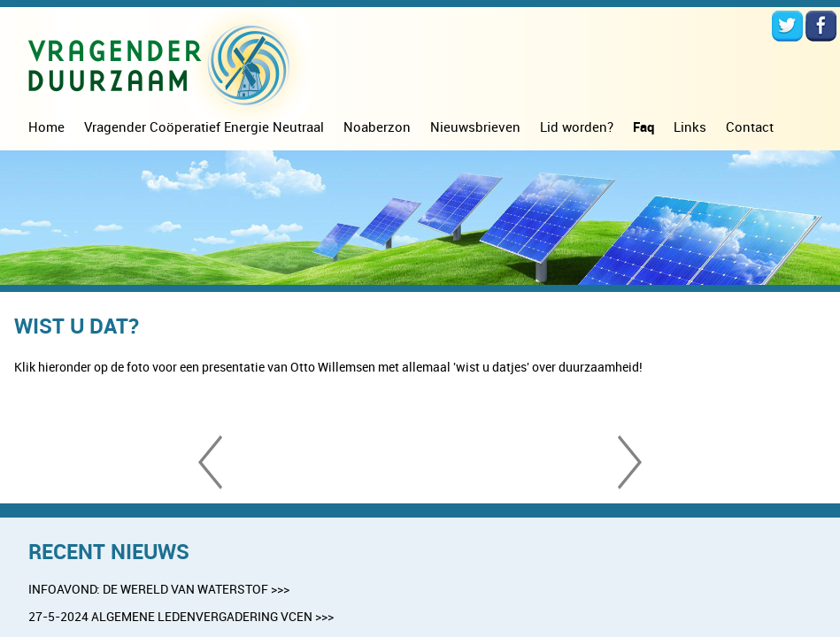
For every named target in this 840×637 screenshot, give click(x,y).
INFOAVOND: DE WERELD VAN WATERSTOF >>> (159, 589)
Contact (750, 127)
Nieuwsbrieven (475, 127)
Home (46, 127)
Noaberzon (377, 127)
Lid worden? (577, 127)
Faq (643, 127)
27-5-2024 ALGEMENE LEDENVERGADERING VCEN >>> (181, 616)
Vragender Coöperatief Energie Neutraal (204, 127)
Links (690, 127)
